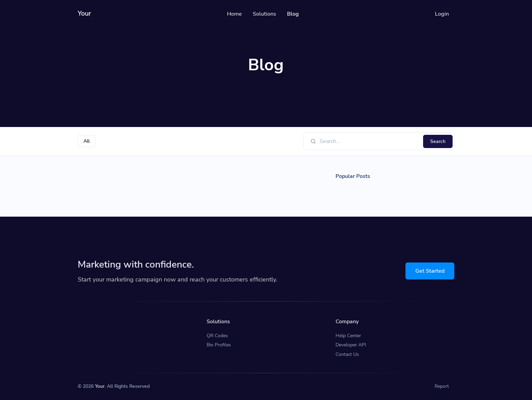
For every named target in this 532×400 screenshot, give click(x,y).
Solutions (264, 14)
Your (100, 386)
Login (442, 14)
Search (438, 141)
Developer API (351, 345)
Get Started (430, 271)
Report (442, 386)
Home (234, 14)
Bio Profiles (219, 345)
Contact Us (347, 354)
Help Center (348, 336)
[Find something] (369, 141)
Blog (293, 14)
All (87, 141)
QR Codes (217, 336)
